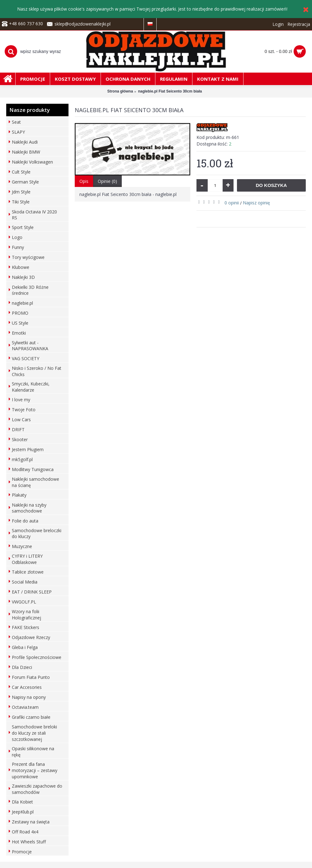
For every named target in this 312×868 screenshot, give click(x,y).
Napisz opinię (256, 203)
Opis (84, 181)
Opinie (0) (107, 181)
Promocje (22, 852)
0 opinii (232, 203)
